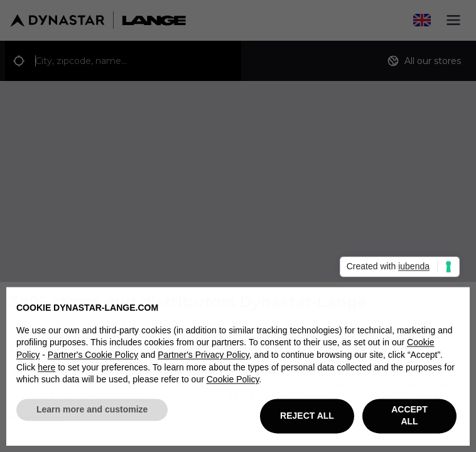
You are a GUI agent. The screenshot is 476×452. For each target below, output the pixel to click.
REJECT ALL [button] (307, 418)
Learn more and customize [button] (92, 412)
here (46, 370)
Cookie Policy (233, 382)
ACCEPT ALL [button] (409, 419)
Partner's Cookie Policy (93, 358)
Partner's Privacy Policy (203, 358)
